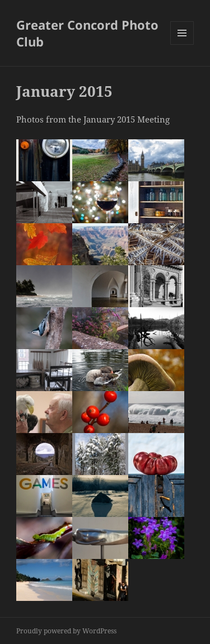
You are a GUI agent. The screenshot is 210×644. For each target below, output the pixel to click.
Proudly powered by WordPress (66, 631)
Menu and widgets (182, 44)
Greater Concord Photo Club (87, 33)
